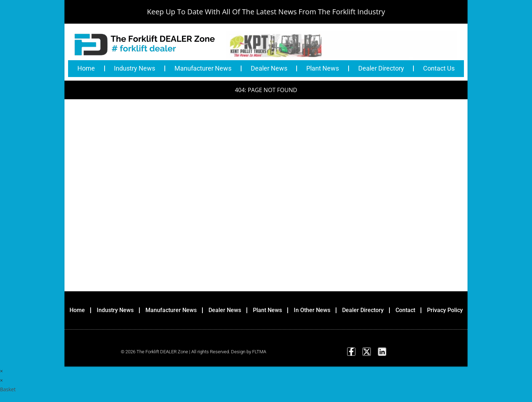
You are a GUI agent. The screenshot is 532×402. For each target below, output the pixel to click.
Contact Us (439, 68)
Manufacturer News (203, 68)
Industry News (135, 68)
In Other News (312, 310)
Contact (405, 310)
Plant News (323, 68)
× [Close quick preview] (1, 372)
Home (86, 68)
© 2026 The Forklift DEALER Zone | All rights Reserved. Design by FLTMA (193, 352)
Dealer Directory (381, 68)
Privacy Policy (445, 310)
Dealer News (269, 68)
